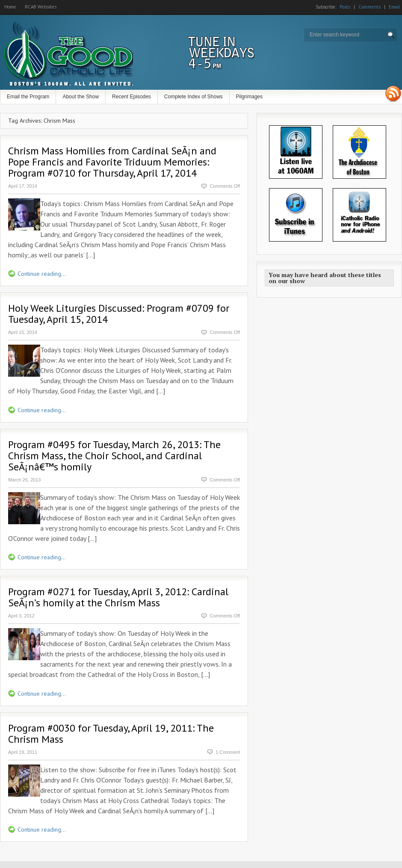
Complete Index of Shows (194, 97)
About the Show (81, 97)
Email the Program (28, 97)
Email (394, 7)
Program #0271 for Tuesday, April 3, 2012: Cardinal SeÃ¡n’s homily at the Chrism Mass (118, 597)
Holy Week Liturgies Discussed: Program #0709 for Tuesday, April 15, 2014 (119, 314)
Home (10, 7)
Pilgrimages (250, 97)
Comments (369, 7)
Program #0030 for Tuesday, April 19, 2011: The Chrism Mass (111, 734)
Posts (345, 7)
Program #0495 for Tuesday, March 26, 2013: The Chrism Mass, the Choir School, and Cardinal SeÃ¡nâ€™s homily (114, 456)
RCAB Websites (41, 7)
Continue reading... (42, 274)
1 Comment (228, 752)
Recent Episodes (132, 97)
